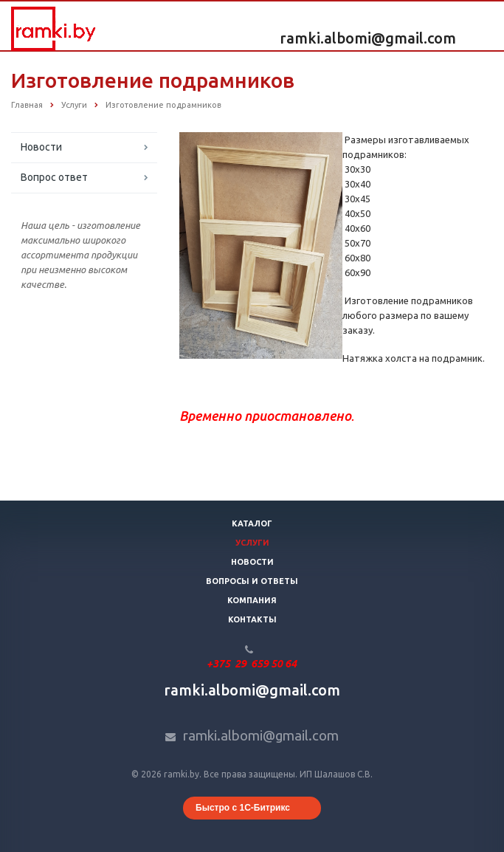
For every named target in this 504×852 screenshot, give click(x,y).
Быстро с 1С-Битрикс (243, 808)
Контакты (252, 619)
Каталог (252, 523)
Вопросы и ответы (252, 581)
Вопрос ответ (54, 177)
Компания (252, 600)
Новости (41, 147)
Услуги (252, 543)
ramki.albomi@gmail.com (368, 38)
